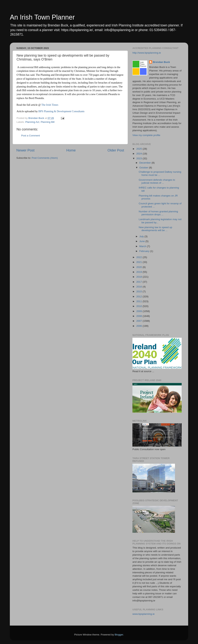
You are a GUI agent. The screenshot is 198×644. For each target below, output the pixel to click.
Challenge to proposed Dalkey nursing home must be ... (160, 173)
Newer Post (25, 150)
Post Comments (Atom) (45, 158)
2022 (139, 257)
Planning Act (32, 122)
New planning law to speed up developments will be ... (155, 229)
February (145, 251)
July (142, 236)
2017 (139, 282)
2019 (139, 272)
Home (71, 150)
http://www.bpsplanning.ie (147, 53)
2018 (139, 277)
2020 (139, 267)
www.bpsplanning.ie (143, 614)
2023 (139, 158)
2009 (139, 311)
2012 (139, 297)
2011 (139, 301)
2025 (139, 149)
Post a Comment (31, 136)
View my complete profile (146, 135)
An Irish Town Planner (42, 17)
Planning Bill (48, 122)
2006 (139, 326)
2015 (139, 291)
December (145, 163)
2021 (139, 262)
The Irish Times (50, 105)
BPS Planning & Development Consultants (62, 111)
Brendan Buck (161, 62)
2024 (139, 154)
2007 (139, 321)
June (142, 241)
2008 (139, 316)
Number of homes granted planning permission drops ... (158, 213)
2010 (139, 306)
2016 (139, 287)
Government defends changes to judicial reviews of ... (157, 181)
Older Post (116, 150)
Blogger (119, 635)
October (144, 168)
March (143, 246)
